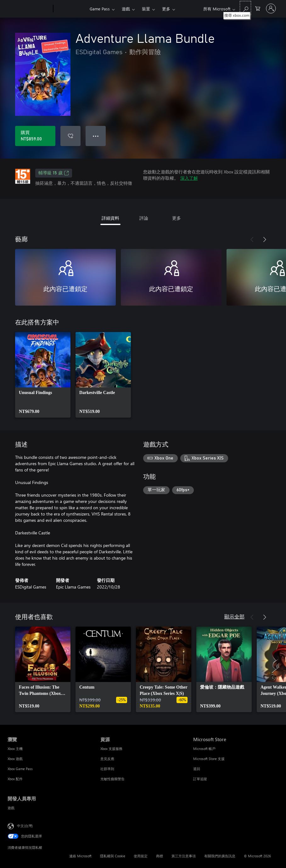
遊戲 (126, 9)
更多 (166, 9)
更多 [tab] (177, 218)
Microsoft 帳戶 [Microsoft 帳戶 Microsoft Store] (204, 749)
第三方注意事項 (184, 856)
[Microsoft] (29, 9)
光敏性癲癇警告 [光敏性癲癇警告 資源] (112, 779)
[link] (43, 375)
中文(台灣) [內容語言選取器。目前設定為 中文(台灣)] (25, 826)
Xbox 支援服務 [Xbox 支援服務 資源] (111, 749)
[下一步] (265, 240)
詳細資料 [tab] (110, 218)
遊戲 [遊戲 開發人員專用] (11, 808)
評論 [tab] (144, 218)
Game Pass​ (100, 9)
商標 (160, 856)
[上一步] (252, 240)
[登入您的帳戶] (271, 8)
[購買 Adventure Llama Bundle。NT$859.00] (35, 136)
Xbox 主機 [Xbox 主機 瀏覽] (15, 749)
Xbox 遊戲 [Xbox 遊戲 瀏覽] (15, 759)
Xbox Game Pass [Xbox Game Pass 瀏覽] (20, 769)
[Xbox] (71, 9)
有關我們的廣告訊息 (220, 856)
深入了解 (189, 178)
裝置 (146, 9)
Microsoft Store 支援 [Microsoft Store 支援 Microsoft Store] (209, 759)
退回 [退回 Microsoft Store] (197, 769)
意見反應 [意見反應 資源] (107, 759)
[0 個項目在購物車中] (258, 8)
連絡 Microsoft (80, 856)
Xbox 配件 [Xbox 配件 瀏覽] (15, 779)
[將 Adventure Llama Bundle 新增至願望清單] (70, 136)
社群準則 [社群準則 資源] (107, 769)
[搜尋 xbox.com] (245, 8)
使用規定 (141, 856)
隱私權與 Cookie (113, 856)
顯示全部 (234, 616)
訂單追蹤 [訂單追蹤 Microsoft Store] (200, 779)
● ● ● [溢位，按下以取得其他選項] (96, 136)
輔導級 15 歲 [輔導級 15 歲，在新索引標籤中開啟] (54, 173)
